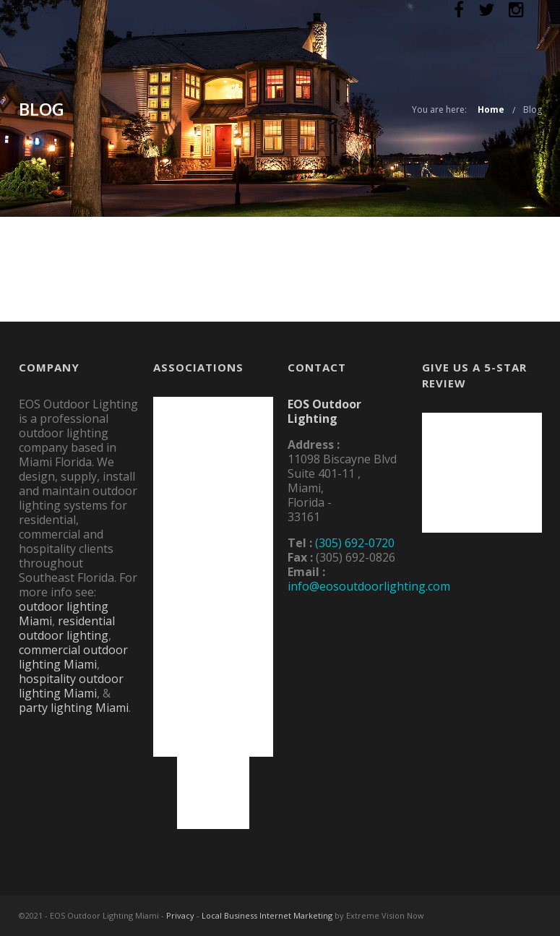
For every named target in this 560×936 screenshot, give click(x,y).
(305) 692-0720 (355, 543)
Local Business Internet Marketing (267, 915)
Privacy (180, 915)
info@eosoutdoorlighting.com (369, 586)
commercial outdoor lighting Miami (73, 657)
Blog (533, 110)
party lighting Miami (74, 708)
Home (491, 110)
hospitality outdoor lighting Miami (71, 686)
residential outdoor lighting (67, 628)
